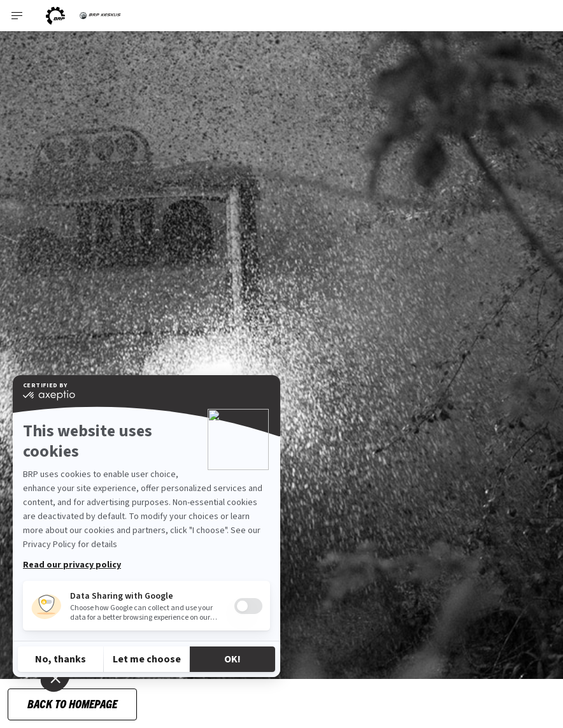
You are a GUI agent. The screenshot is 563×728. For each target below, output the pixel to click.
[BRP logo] (55, 16)
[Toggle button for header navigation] (17, 16)
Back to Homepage (72, 703)
